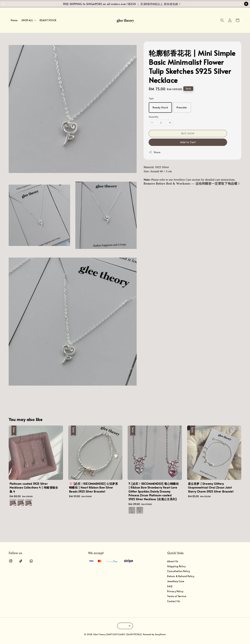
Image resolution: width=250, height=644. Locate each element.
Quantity (153, 117)
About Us (173, 561)
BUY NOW (188, 133)
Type (151, 98)
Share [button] (155, 152)
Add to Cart (188, 142)
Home (14, 20)
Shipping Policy (176, 566)
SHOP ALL (27, 20)
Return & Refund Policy (181, 576)
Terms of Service (177, 596)
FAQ (170, 586)
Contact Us (174, 601)
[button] (222, 20)
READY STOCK (48, 20)
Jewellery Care (176, 581)
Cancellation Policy (179, 571)
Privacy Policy (175, 591)
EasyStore (160, 634)
